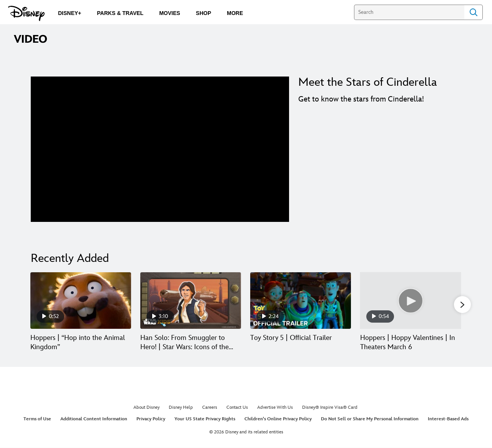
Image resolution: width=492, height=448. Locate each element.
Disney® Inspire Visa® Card (330, 408)
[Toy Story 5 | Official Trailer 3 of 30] (301, 301)
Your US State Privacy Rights (205, 419)
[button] (462, 305)
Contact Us (237, 408)
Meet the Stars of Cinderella (368, 82)
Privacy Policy (151, 419)
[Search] (409, 12)
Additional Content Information (94, 419)
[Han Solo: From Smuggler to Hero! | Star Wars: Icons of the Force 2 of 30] (191, 301)
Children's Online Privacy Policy (278, 419)
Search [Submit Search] (474, 12)
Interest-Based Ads (448, 419)
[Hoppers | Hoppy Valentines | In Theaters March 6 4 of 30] (411, 301)
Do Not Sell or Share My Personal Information (370, 419)
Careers (210, 408)
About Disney (146, 408)
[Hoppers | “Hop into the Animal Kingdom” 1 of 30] (81, 301)
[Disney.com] (26, 13)
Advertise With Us (275, 408)
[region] (160, 149)
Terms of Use (37, 419)
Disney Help (181, 408)
